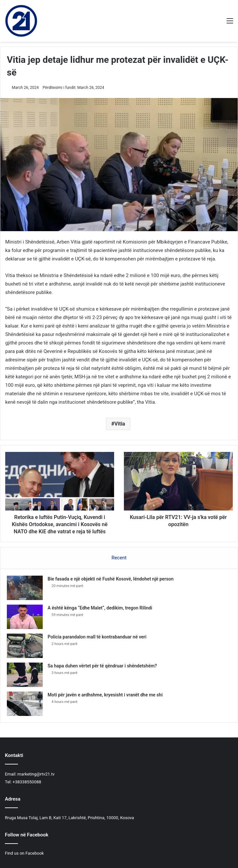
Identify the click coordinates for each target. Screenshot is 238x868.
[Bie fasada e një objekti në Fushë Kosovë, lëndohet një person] (25, 588)
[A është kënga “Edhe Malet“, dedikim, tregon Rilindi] (25, 617)
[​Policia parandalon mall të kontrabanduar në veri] (25, 646)
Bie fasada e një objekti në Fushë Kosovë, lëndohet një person (111, 579)
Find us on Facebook (24, 853)
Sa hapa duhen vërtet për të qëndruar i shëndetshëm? (102, 666)
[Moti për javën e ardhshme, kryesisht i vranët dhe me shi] (25, 704)
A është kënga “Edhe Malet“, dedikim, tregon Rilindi (100, 608)
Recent (119, 558)
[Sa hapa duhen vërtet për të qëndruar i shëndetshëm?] (25, 675)
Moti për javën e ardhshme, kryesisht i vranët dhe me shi (105, 695)
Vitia (120, 424)
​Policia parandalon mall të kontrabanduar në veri (97, 637)
